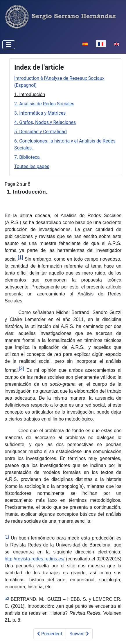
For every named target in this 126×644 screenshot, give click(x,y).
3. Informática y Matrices (40, 113)
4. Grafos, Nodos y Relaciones (45, 122)
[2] (21, 368)
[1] (20, 257)
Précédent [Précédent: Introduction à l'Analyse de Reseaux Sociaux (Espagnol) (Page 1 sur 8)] (50, 634)
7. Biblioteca (27, 157)
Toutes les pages (32, 166)
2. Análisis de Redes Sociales (44, 104)
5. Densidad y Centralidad (40, 132)
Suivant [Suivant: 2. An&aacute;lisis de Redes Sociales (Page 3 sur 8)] (79, 634)
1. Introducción (30, 94)
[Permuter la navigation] (9, 45)
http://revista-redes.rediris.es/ (35, 559)
